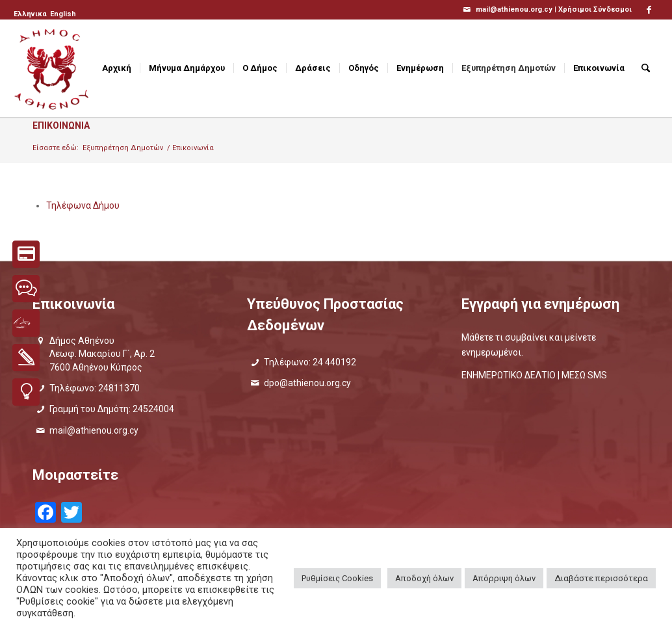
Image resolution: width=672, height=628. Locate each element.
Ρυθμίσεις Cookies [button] (337, 578)
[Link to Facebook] (649, 10)
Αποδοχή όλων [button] (424, 578)
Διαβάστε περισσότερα (601, 578)
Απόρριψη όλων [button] (504, 578)
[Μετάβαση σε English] (63, 14)
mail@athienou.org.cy (94, 430)
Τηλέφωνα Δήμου (83, 205)
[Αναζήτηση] (646, 68)
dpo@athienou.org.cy (307, 383)
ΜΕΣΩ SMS (584, 375)
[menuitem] (31, 14)
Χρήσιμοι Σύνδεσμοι (595, 9)
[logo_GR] (53, 68)
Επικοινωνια (61, 125)
